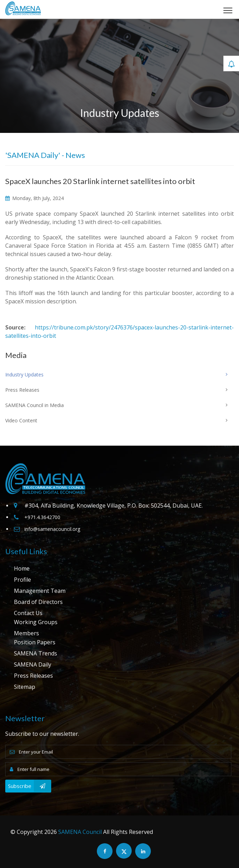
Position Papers (35, 642)
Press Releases (33, 676)
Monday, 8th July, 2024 (34, 198)
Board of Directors (38, 602)
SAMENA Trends (36, 653)
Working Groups (36, 622)
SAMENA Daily (33, 664)
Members (26, 633)
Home (22, 568)
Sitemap (25, 687)
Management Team (40, 591)
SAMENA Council (80, 832)
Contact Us (28, 613)
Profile (22, 580)
